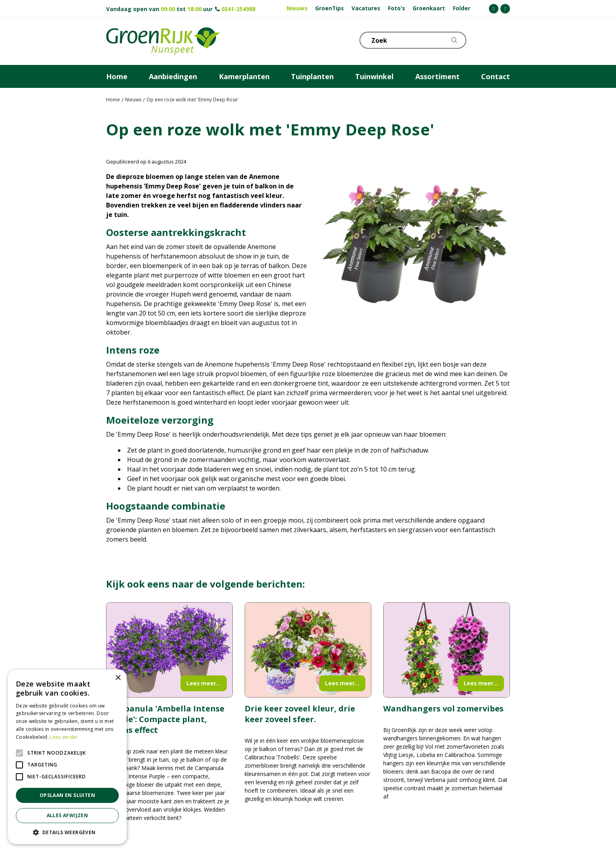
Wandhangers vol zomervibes (443, 708)
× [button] (118, 678)
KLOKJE (484, 40)
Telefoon (504, 40)
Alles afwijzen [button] (67, 815)
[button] (67, 832)
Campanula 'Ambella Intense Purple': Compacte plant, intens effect (165, 719)
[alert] (67, 757)
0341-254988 (238, 9)
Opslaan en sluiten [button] (67, 795)
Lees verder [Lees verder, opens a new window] (64, 737)
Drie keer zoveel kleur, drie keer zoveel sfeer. (300, 714)
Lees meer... (204, 683)
